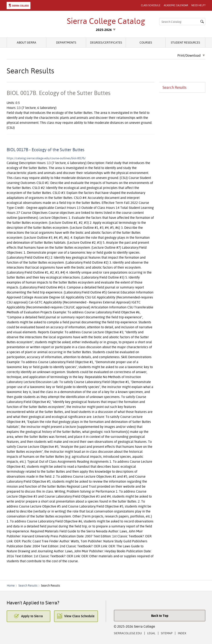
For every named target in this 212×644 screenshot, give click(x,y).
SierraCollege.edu (128, 633)
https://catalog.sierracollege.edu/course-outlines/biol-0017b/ (46, 158)
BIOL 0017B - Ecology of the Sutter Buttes (46, 150)
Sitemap (167, 633)
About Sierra (26, 42)
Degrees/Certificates (106, 42)
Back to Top (160, 616)
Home (11, 586)
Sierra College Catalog (106, 21)
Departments (66, 42)
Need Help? (198, 5)
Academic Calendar (176, 5)
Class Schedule (151, 5)
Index (182, 633)
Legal (151, 633)
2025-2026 (104, 30)
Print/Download (189, 56)
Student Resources (185, 42)
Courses (146, 42)
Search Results (174, 87)
